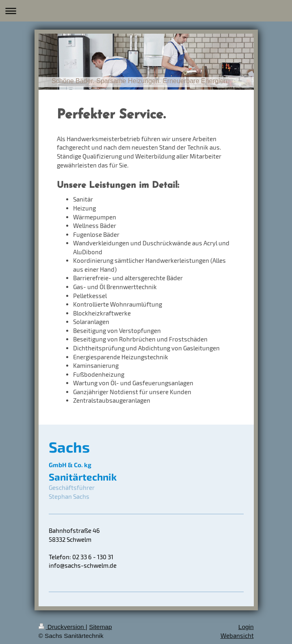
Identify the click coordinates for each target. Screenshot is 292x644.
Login (246, 627)
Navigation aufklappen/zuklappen (146, 11)
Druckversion (62, 627)
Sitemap (100, 627)
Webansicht (237, 635)
